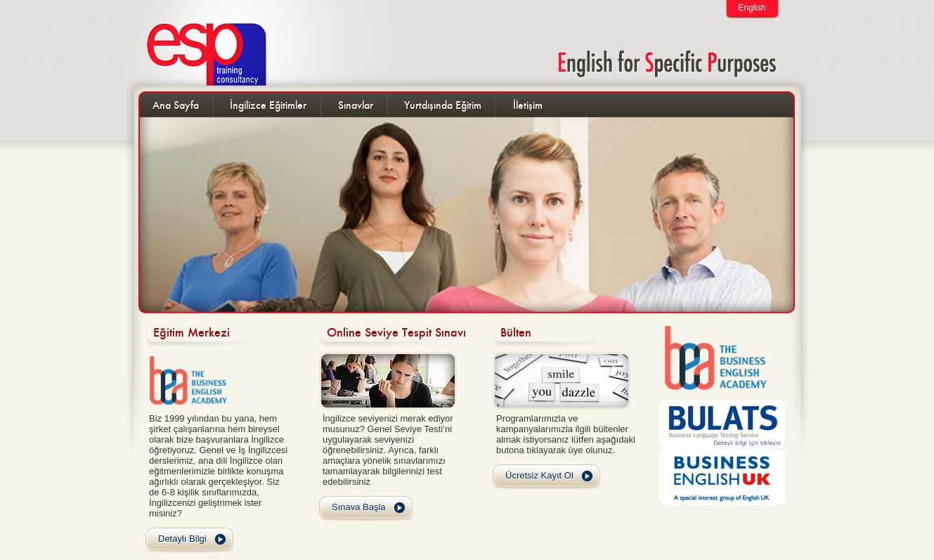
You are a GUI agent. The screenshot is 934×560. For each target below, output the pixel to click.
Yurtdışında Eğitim (443, 105)
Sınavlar (356, 105)
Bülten (516, 332)
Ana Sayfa (176, 105)
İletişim (528, 105)
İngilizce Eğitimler (268, 105)
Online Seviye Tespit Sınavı (396, 332)
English (752, 8)
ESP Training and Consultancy (199, 43)
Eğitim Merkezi (192, 332)
